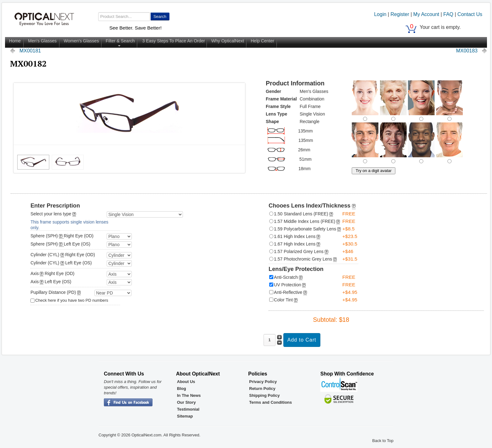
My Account (426, 14)
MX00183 (467, 51)
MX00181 (30, 51)
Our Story (186, 402)
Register (400, 14)
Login (380, 14)
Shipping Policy (265, 395)
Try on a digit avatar (373, 171)
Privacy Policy (263, 382)
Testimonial (188, 409)
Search (160, 16)
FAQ (448, 14)
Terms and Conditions (270, 402)
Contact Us (470, 14)
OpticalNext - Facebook (128, 403)
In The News (189, 395)
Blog (182, 389)
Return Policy (262, 389)
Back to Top (383, 441)
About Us (186, 382)
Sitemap (185, 416)
